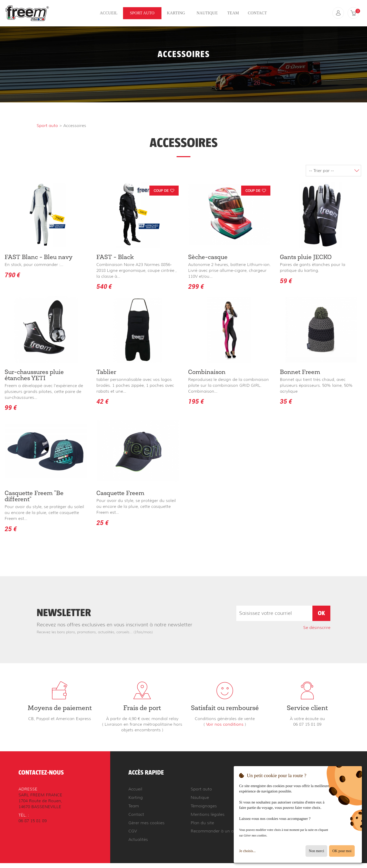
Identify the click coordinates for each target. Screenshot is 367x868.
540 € (104, 286)
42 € (102, 401)
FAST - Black (115, 258)
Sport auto (142, 13)
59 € (286, 281)
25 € (11, 528)
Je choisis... (247, 851)
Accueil (109, 13)
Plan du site (202, 822)
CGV (133, 830)
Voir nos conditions (225, 724)
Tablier (106, 372)
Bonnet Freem (300, 372)
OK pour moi (342, 851)
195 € (196, 401)
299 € (196, 286)
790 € (12, 275)
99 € (11, 407)
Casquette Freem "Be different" (34, 496)
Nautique (207, 13)
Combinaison (207, 372)
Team (233, 13)
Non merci (316, 851)
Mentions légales (208, 813)
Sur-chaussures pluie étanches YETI (34, 375)
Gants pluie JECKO (306, 258)
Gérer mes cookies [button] (146, 822)
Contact (257, 13)
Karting (176, 13)
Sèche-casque (208, 258)
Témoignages (204, 805)
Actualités (138, 838)
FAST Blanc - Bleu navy (39, 258)
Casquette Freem (120, 493)
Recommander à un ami (215, 830)
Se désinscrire (317, 627)
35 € (286, 401)
